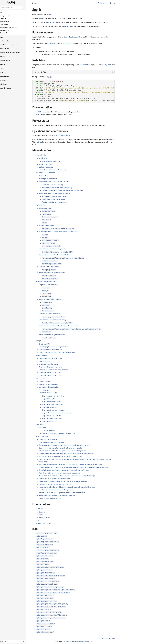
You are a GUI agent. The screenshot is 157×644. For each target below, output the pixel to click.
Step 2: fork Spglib (49, 399)
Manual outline (42, 150)
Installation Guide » (108, 639)
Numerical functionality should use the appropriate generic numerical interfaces (67, 487)
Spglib (37, 10)
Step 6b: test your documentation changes (57, 413)
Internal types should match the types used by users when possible (62, 451)
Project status (41, 121)
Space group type (45, 208)
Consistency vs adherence (48, 440)
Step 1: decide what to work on (53, 396)
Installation (39, 60)
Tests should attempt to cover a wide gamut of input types (59, 473)
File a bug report (45, 390)
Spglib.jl (14, 3)
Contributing (7, 80)
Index (40, 19)
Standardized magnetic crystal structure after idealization (59, 326)
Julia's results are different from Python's (53, 370)
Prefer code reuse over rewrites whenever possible (57, 496)
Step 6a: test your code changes (53, 410)
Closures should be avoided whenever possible (55, 484)
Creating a (44, 344)
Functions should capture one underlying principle (56, 490)
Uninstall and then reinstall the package (53, 170)
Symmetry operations (46, 226)
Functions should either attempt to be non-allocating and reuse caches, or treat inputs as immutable (74, 467)
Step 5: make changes (50, 407)
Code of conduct (45, 382)
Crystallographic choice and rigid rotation (53, 347)
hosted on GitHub (52, 23)
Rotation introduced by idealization (54, 202)
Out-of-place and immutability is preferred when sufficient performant (64, 470)
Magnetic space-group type (48, 285)
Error (37, 520)
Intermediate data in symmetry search (52, 273)
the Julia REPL (85, 65)
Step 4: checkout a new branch (53, 404)
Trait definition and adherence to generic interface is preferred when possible (66, 454)
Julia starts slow (44, 361)
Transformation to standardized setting (52, 320)
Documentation (42, 108)
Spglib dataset (7, 49)
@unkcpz (68, 43)
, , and (58, 229)
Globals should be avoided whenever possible (55, 479)
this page (75, 37)
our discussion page (63, 136)
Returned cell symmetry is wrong (50, 367)
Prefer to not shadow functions (50, 498)
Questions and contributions (50, 131)
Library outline (41, 504)
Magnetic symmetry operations (50, 299)
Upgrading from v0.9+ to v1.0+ (50, 373)
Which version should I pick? (52, 161)
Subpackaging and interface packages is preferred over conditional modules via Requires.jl (70, 465)
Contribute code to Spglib (48, 393)
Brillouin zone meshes (43, 523)
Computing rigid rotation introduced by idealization (57, 352)
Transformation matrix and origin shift (57, 188)
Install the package (45, 164)
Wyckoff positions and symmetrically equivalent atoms (58, 232)
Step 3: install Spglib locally (52, 402)
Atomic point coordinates (48, 179)
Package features (43, 33)
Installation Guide (8, 41)
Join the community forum (48, 384)
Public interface (44, 518)
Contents (42, 512)
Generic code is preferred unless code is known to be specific (60, 448)
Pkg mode (108, 65)
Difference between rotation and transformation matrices (62, 190)
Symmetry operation (52, 185)
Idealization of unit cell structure (54, 199)
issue (112, 140)
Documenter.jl (66, 641)
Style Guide (6, 84)
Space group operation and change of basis (54, 182)
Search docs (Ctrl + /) (9, 8)
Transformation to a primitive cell (50, 350)
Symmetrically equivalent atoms (50, 314)
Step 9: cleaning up (49, 421)
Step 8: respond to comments (52, 419)
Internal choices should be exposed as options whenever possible (62, 493)
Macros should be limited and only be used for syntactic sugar (61, 456)
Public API (6, 68)
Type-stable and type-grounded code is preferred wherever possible (63, 481)
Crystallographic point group (49, 267)
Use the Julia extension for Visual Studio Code (58, 433)
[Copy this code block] (113, 72)
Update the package (46, 167)
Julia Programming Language (83, 641)
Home (3, 12)
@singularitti (68, 27)
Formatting (43, 427)
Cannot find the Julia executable (50, 359)
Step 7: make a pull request (52, 416)
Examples (6, 57)
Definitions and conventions (12, 45)
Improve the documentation (49, 387)
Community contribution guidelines (51, 442)
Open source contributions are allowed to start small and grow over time (65, 445)
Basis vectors (43, 176)
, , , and (63, 258)
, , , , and (71, 329)
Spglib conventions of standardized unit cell (54, 193)
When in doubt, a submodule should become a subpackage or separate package (67, 476)
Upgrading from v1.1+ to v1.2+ (50, 375)
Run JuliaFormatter (49, 431)
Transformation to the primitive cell (54, 196)
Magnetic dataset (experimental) (13, 53)
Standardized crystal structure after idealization (56, 255)
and (57, 252)
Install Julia (43, 158)
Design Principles (8, 88)
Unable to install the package (49, 364)
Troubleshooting (8, 61)
